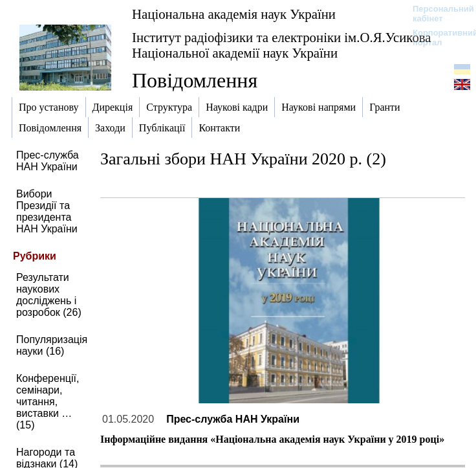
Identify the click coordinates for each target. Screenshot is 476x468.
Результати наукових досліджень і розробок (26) (49, 295)
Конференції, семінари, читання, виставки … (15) (48, 402)
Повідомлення (195, 80)
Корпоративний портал (437, 38)
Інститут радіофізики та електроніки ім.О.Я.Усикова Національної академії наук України (282, 45)
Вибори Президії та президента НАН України (47, 211)
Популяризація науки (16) (52, 345)
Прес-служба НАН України (48, 161)
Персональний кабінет (437, 14)
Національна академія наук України (234, 14)
